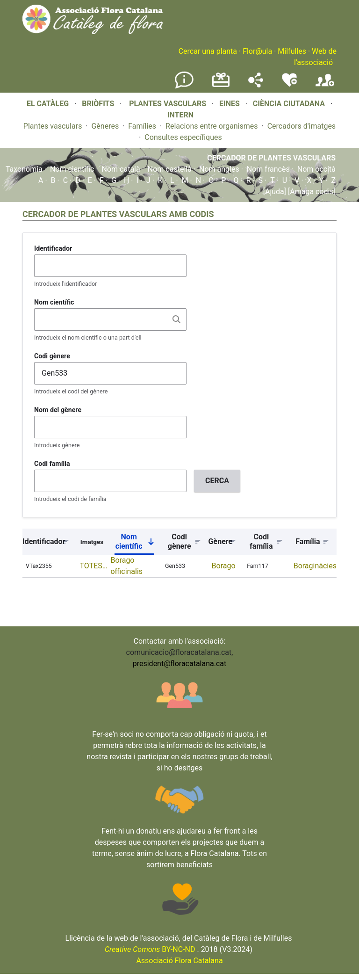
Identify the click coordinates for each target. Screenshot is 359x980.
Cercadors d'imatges (302, 126)
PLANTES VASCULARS (168, 104)
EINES (230, 104)
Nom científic (72, 169)
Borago (224, 566)
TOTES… (94, 566)
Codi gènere (52, 356)
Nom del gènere (58, 410)
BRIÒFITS (99, 104)
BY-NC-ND (150, 949)
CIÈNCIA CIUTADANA (289, 104)
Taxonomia (24, 169)
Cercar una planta (208, 51)
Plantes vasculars (53, 126)
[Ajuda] (275, 192)
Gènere (221, 541)
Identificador (53, 248)
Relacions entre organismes (212, 126)
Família (308, 541)
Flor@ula (257, 51)
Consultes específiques (183, 137)
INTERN (180, 115)
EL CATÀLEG (48, 104)
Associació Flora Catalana (179, 961)
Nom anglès (219, 169)
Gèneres (105, 126)
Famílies (142, 126)
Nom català (121, 169)
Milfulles (292, 51)
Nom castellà (170, 169)
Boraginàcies (315, 566)
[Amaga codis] (311, 192)
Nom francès (268, 169)
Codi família (52, 464)
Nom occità (316, 169)
